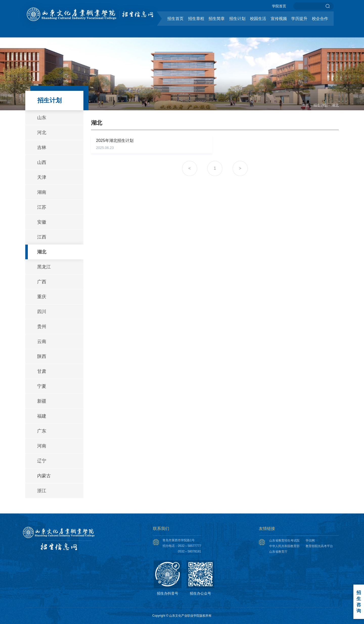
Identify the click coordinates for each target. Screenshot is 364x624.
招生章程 (196, 19)
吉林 (42, 147)
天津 (42, 177)
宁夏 (42, 386)
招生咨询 (359, 602)
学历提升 (299, 19)
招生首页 (175, 19)
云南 (42, 341)
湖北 (335, 105)
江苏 (42, 207)
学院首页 (279, 6)
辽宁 (42, 461)
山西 (42, 162)
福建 (42, 416)
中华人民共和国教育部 (284, 546)
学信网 (310, 541)
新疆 (42, 401)
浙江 (42, 491)
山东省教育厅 (278, 552)
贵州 (42, 327)
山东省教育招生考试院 (284, 541)
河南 (42, 446)
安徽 (42, 222)
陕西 (42, 356)
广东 (42, 431)
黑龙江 (44, 267)
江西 (42, 237)
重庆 (42, 297)
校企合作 (320, 19)
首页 (306, 105)
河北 (42, 133)
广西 (42, 282)
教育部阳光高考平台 (319, 546)
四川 (42, 312)
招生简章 (217, 19)
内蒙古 (44, 476)
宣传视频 (279, 19)
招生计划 (237, 19)
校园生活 (258, 19)
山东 (42, 118)
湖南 (42, 192)
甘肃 (42, 371)
